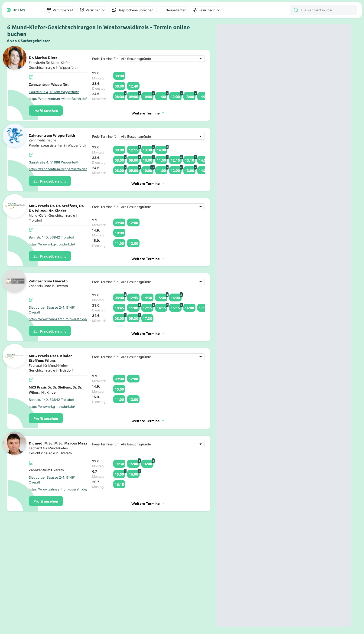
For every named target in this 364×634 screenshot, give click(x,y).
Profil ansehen (46, 111)
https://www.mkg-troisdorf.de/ (52, 244)
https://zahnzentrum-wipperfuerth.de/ (58, 99)
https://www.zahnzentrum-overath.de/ (58, 319)
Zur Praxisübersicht (50, 181)
